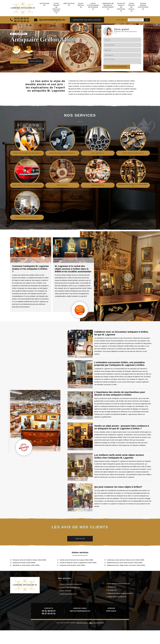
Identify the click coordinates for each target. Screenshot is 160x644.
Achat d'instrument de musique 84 (93, 6)
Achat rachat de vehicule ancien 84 (56, 8)
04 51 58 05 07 (22, 18)
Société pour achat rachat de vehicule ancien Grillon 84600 (126, 560)
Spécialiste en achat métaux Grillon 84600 (26, 565)
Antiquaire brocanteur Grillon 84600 (24, 563)
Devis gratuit (36, 61)
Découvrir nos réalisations (87, 20)
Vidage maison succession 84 (143, 6)
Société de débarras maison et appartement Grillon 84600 (78, 563)
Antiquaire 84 (44, 4)
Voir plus (80, 539)
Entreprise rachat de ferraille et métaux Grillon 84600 (29, 560)
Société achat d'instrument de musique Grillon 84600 (76, 560)
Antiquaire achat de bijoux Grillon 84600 (72, 565)
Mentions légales (82, 623)
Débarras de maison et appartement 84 (108, 6)
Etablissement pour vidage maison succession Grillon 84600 (126, 565)
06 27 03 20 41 (22, 21)
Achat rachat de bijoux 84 (132, 7)
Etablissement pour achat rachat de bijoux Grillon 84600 (125, 563)
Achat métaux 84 (81, 5)
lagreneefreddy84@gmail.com (50, 20)
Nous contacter (19, 61)
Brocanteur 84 (69, 4)
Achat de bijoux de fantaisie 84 (121, 7)
